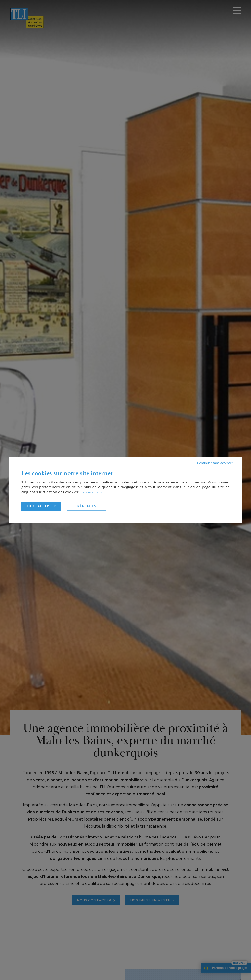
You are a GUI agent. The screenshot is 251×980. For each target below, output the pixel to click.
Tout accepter (41, 506)
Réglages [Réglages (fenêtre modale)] (87, 506)
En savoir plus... (93, 492)
